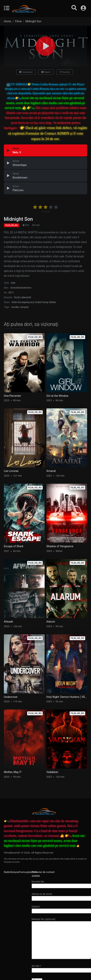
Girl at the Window (57, 396)
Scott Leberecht (23, 297)
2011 (11, 292)
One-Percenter (13, 396)
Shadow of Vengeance (60, 546)
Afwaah (8, 622)
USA (13, 283)
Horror (28, 288)
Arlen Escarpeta (20, 302)
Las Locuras (11, 471)
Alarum (51, 622)
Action (14, 288)
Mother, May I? (13, 772)
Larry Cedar (35, 302)
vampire (24, 307)
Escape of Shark (14, 546)
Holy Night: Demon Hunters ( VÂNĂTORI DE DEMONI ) (67, 697)
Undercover (11, 697)
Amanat (51, 471)
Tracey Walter (49, 302)
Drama (21, 288)
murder (15, 307)
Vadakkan (52, 772)
